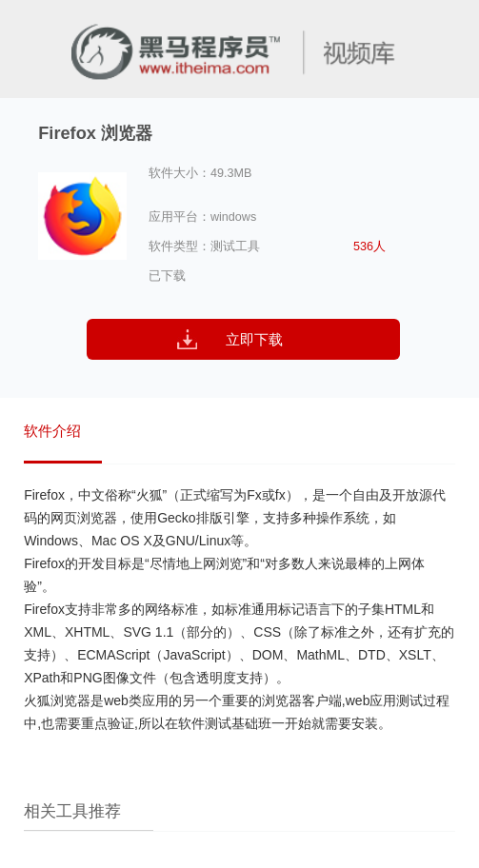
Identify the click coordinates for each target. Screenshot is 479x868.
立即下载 (254, 339)
